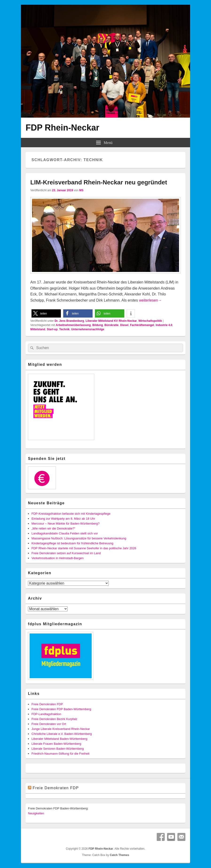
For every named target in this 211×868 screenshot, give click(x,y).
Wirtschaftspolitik (150, 321)
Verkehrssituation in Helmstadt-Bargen (58, 558)
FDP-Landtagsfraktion (46, 714)
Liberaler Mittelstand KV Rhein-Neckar (111, 321)
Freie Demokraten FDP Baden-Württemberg (61, 709)
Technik (64, 329)
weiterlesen (150, 300)
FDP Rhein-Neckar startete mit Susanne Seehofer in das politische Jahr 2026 (84, 548)
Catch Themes (119, 855)
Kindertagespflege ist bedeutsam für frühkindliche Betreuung (72, 543)
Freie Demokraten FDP (47, 704)
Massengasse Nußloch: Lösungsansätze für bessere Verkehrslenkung (79, 538)
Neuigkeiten (36, 813)
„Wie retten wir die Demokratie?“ (53, 528)
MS (81, 190)
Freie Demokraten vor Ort (49, 724)
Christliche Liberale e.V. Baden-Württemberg (62, 734)
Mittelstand (38, 329)
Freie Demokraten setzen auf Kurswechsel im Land (66, 553)
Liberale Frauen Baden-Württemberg (56, 744)
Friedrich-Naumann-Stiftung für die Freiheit (60, 754)
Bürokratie (111, 325)
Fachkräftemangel (142, 325)
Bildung (98, 325)
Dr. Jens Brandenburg (69, 321)
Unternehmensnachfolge (88, 329)
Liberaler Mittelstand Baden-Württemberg (59, 739)
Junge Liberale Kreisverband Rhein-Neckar (61, 729)
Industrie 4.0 (164, 325)
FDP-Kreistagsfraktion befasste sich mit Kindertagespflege (71, 514)
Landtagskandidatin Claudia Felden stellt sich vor (65, 533)
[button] (46, 313)
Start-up (52, 329)
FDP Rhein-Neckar (62, 128)
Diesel (124, 325)
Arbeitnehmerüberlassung (73, 325)
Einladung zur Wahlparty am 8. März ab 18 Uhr (63, 519)
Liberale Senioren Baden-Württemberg (58, 749)
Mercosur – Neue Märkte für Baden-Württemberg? (66, 524)
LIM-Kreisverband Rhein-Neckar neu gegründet (99, 182)
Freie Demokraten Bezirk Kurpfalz (54, 719)
